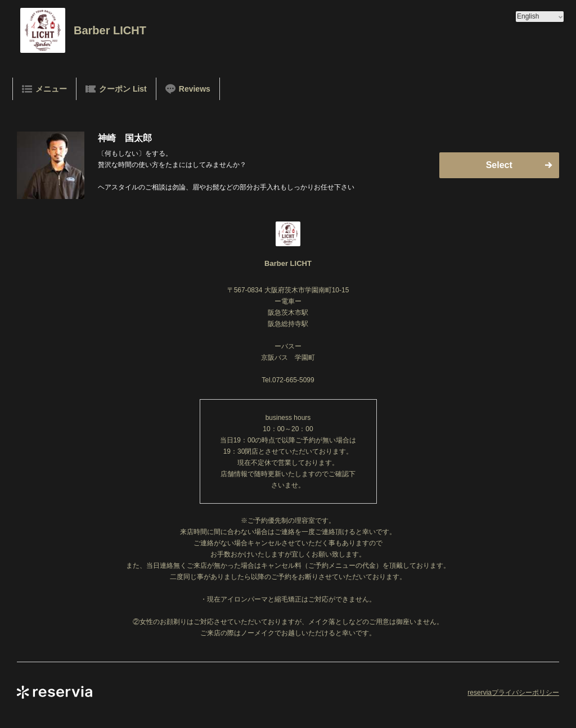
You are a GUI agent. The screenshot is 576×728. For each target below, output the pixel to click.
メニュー (44, 89)
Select (499, 165)
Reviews (188, 89)
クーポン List (116, 89)
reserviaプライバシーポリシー (513, 693)
